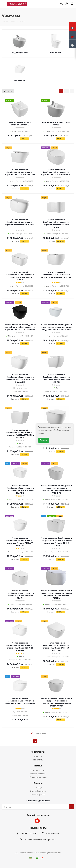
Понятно (44, 440)
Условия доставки (38, 774)
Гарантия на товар (38, 777)
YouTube (37, 821)
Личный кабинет (38, 791)
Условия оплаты (38, 770)
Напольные (56, 52)
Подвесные (20, 80)
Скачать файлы (38, 795)
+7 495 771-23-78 (29, 833)
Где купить (38, 760)
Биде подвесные (20, 52)
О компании (38, 752)
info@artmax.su (53, 834)
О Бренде (38, 787)
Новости (38, 756)
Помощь (38, 766)
